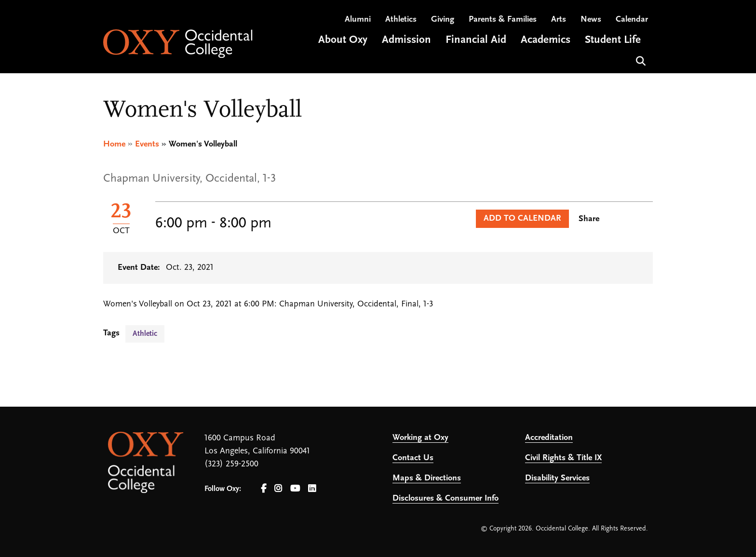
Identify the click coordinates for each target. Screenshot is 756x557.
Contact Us (413, 458)
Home (114, 144)
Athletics (401, 20)
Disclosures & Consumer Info (445, 498)
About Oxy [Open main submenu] (343, 40)
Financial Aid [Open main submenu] (476, 40)
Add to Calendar (522, 219)
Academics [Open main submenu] (546, 40)
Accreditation (549, 438)
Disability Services (557, 478)
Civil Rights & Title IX (563, 458)
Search (640, 60)
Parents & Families (503, 20)
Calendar (632, 20)
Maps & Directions (427, 478)
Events (147, 144)
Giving (443, 20)
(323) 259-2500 (231, 464)
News (591, 20)
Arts (559, 20)
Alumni (358, 20)
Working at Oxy (420, 438)
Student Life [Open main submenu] (613, 40)
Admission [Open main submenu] (406, 40)
